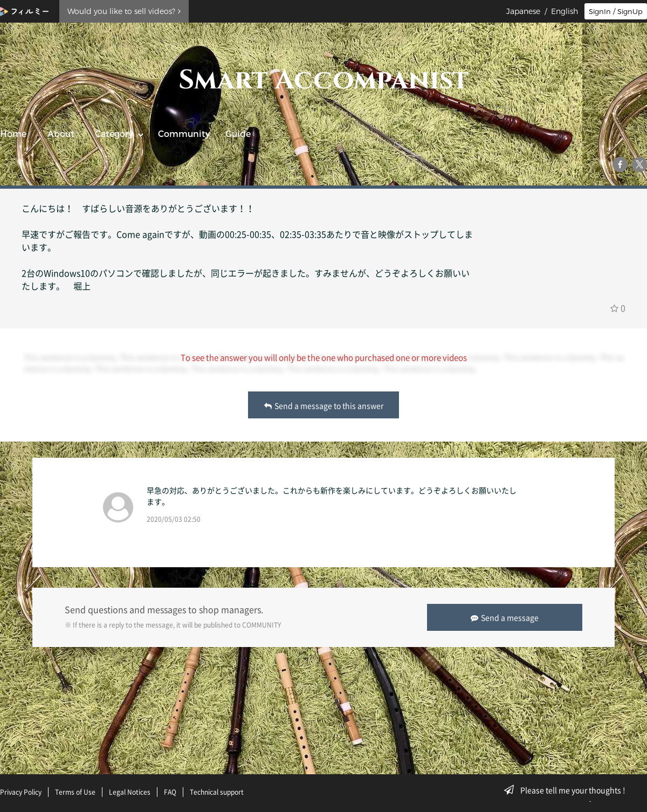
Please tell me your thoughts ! (568, 790)
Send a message (505, 617)
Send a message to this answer (324, 405)
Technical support (217, 792)
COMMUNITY (261, 625)
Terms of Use (75, 792)
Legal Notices (130, 792)
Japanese (523, 11)
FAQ (170, 792)
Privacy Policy (21, 792)
